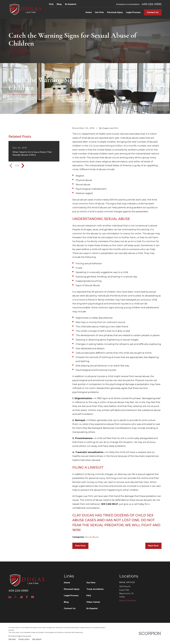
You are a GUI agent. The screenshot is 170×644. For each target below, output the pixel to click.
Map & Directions (128, 600)
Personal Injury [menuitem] (115, 12)
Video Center (93, 602)
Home (67, 583)
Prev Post (80, 546)
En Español (71, 4)
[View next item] (23, 178)
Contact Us (153, 12)
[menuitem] (12, 639)
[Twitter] (16, 597)
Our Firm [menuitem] (99, 12)
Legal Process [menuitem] (133, 12)
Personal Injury (72, 589)
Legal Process (71, 595)
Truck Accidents (95, 589)
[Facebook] (27, 597)
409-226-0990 (152, 4)
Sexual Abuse (92, 537)
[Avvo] (21, 597)
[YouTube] (33, 597)
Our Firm (91, 583)
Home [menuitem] (89, 12)
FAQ (51, 4)
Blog (59, 4)
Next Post (153, 546)
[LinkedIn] (10, 597)
